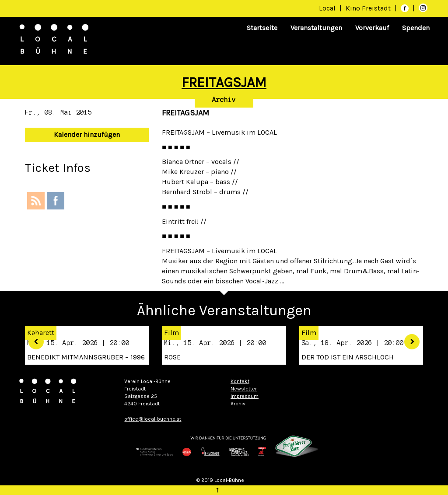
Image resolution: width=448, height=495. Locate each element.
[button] (33, 338)
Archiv (224, 100)
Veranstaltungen (316, 28)
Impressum (245, 396)
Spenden (416, 28)
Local (327, 8)
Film (171, 333)
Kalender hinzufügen (87, 134)
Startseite (262, 28)
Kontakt (240, 381)
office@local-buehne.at (153, 419)
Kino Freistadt (369, 8)
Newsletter (244, 389)
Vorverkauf (372, 28)
